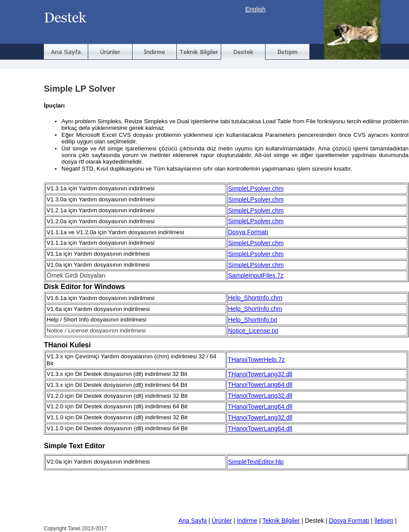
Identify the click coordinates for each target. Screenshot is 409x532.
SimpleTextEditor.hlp (256, 462)
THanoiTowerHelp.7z (256, 360)
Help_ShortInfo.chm (255, 298)
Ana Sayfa (192, 521)
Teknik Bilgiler (281, 521)
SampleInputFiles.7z (256, 275)
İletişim (384, 521)
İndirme (247, 521)
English (255, 9)
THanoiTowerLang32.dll (260, 374)
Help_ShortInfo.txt (253, 320)
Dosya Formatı (248, 232)
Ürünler (222, 521)
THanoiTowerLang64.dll (260, 385)
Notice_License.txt (253, 331)
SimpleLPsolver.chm (256, 189)
